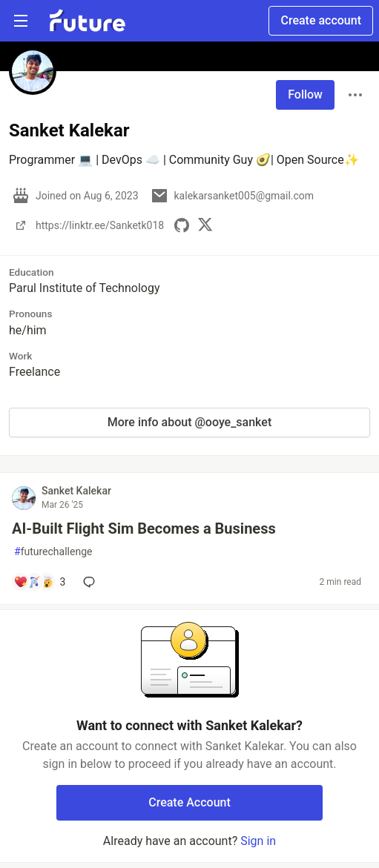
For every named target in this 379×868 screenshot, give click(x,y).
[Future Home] (87, 21)
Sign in (258, 841)
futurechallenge (53, 552)
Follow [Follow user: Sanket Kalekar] (305, 95)
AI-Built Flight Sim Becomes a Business (144, 529)
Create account (321, 20)
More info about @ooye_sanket (189, 422)
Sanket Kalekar (76, 491)
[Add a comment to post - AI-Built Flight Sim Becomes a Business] (39, 582)
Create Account (189, 802)
